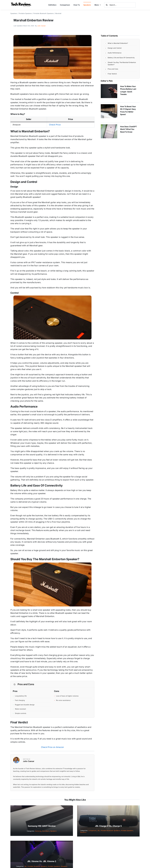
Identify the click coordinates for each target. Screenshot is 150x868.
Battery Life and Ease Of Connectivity (121, 58)
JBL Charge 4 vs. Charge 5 (108, 826)
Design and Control (115, 48)
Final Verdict (112, 74)
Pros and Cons (113, 69)
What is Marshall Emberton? (118, 43)
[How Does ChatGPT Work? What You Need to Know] (109, 126)
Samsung (38, 831)
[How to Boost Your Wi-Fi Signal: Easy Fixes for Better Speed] (109, 106)
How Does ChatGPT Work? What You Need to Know (128, 129)
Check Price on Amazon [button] (52, 747)
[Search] (107, 5)
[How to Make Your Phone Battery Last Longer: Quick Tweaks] (109, 86)
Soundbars (46, 831)
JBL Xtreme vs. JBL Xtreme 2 (42, 861)
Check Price (55, 125)
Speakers (53, 831)
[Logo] (21, 3)
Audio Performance (115, 53)
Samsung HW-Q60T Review (42, 826)
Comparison (92, 830)
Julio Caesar (41, 26)
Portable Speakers (127, 830)
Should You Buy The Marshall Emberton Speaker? (122, 63)
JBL (99, 830)
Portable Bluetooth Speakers (110, 830)
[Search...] (120, 5)
